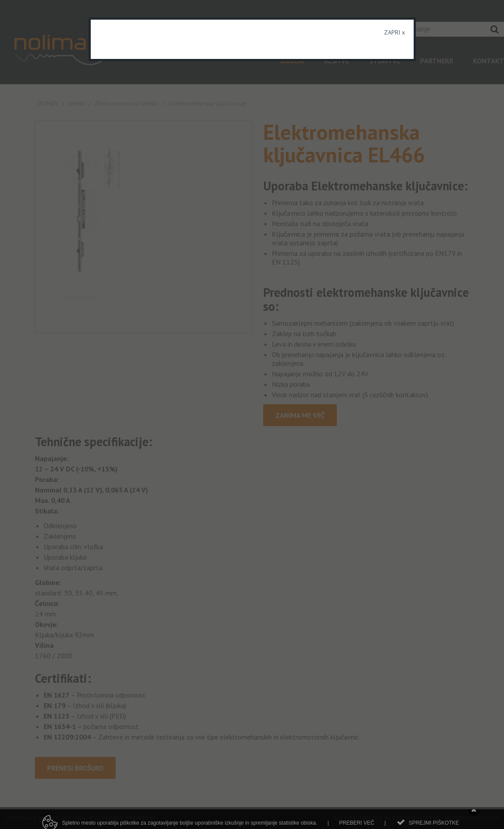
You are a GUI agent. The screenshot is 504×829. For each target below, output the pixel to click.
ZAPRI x (394, 32)
